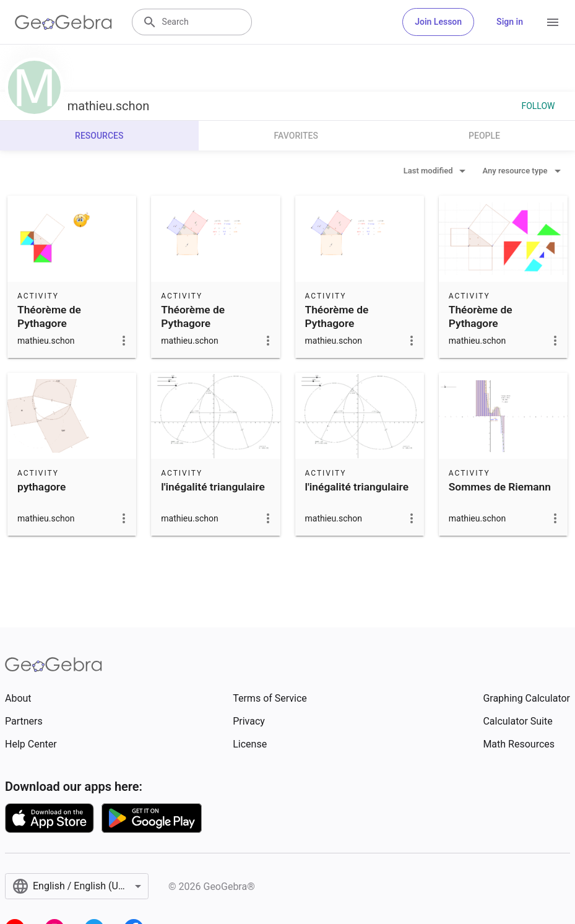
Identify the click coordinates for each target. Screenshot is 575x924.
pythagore (41, 487)
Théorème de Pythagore (49, 316)
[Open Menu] (553, 22)
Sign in (510, 22)
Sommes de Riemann (500, 487)
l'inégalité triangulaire (213, 487)
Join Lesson (438, 22)
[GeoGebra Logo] (63, 22)
